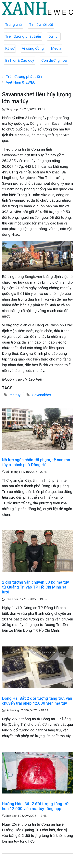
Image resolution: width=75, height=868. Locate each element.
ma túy (15, 395)
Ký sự (10, 48)
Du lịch (54, 36)
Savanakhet (42, 395)
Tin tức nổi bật (41, 25)
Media (56, 48)
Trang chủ (13, 25)
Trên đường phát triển (23, 36)
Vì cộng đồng (33, 48)
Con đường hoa (54, 60)
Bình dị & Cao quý (20, 60)
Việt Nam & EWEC (21, 82)
